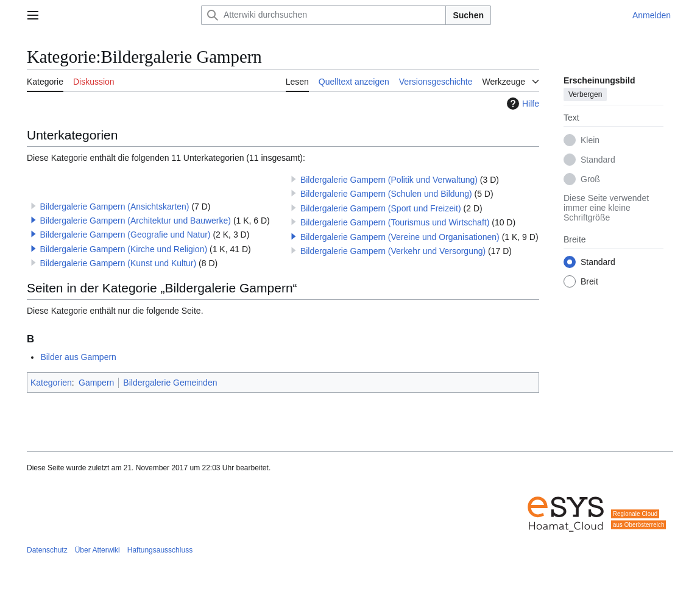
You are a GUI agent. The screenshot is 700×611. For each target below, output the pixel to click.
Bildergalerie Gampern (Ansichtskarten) (114, 207)
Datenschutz (47, 550)
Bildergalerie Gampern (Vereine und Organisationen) (400, 237)
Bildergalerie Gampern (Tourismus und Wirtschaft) (395, 222)
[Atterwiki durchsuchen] (323, 15)
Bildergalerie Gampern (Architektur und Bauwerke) (135, 221)
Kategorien (51, 383)
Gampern (96, 383)
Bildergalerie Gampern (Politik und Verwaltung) (389, 180)
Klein (590, 140)
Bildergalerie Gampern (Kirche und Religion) (123, 249)
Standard (598, 160)
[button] (34, 220)
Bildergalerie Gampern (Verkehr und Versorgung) (393, 251)
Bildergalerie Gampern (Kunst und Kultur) (118, 263)
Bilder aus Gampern (78, 357)
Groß (590, 179)
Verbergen (585, 94)
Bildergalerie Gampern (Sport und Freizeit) (381, 208)
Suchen (468, 15)
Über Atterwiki (97, 550)
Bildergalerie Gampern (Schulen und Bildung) (386, 194)
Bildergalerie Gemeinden (170, 383)
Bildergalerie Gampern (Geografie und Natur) (125, 235)
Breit (589, 281)
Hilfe (521, 104)
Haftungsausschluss (160, 550)
